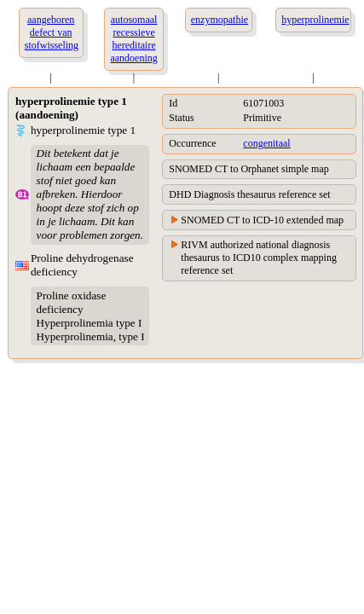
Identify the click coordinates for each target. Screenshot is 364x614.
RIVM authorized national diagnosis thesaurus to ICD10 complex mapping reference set (259, 258)
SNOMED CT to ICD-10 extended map (262, 220)
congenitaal (266, 143)
